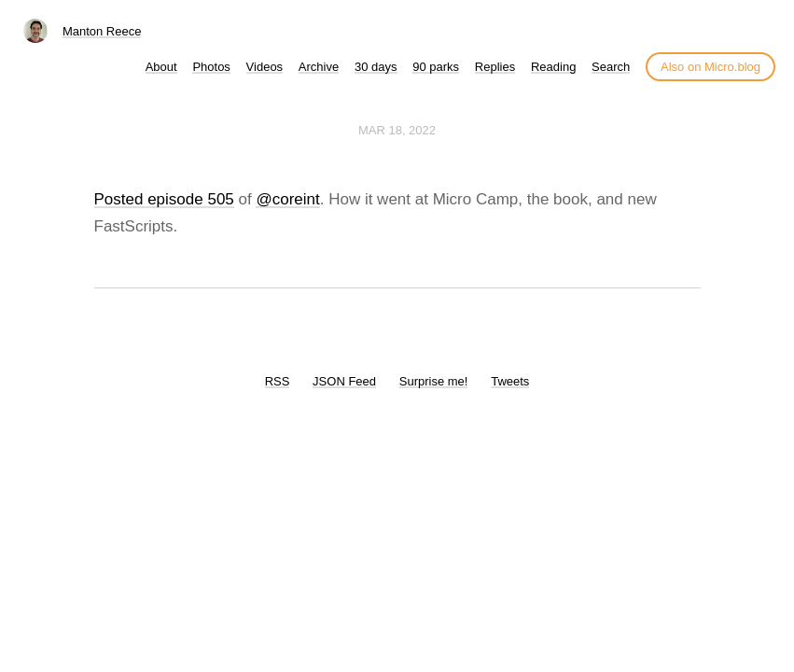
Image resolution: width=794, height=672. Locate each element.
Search (611, 67)
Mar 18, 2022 (397, 130)
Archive (319, 67)
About (161, 67)
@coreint (287, 199)
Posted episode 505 (164, 199)
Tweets (510, 381)
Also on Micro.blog (710, 67)
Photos (211, 67)
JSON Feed (344, 381)
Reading (553, 67)
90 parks (436, 67)
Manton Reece (102, 31)
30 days (376, 67)
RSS (278, 381)
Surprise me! (434, 381)
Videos (265, 67)
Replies (495, 67)
